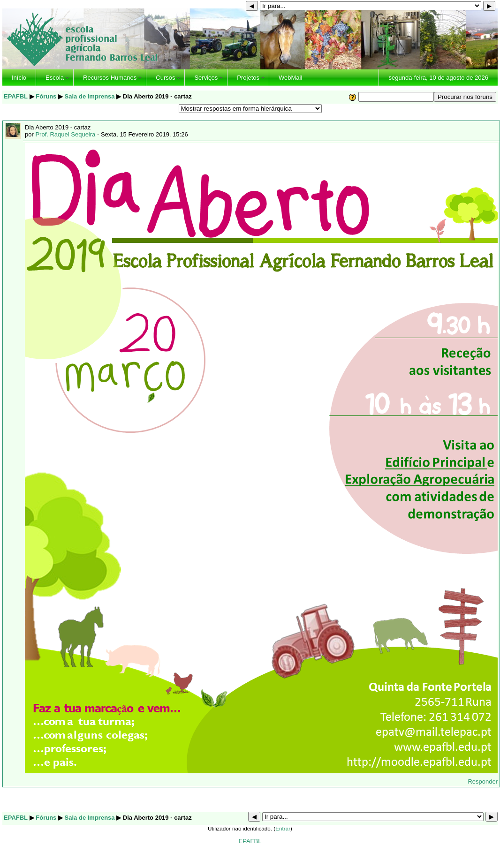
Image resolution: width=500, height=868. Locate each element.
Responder (483, 781)
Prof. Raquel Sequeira (65, 134)
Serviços (206, 78)
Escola (55, 78)
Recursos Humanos (110, 78)
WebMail (290, 78)
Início (19, 78)
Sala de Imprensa (90, 96)
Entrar (283, 828)
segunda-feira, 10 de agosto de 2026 (438, 78)
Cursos (165, 78)
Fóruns (46, 96)
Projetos (248, 78)
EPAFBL (16, 96)
